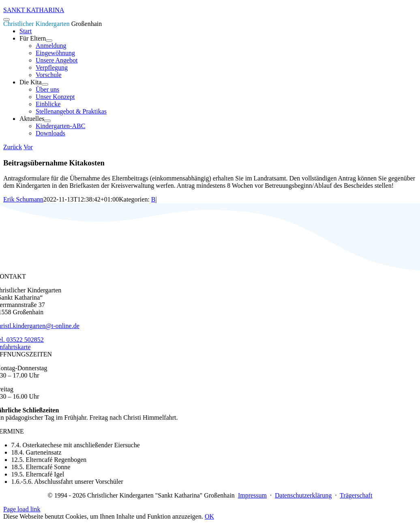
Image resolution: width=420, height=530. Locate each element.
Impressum (252, 495)
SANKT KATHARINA (34, 10)
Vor (28, 147)
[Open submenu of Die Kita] (45, 84)
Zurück (13, 147)
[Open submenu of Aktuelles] (47, 121)
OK (209, 516)
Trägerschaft (356, 495)
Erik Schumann (23, 199)
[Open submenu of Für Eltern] (49, 41)
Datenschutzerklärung (303, 495)
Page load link (22, 509)
